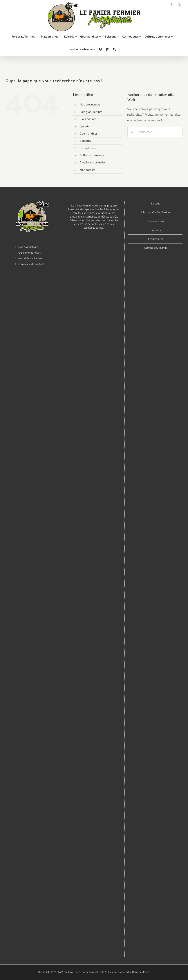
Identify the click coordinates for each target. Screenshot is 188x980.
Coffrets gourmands (92, 155)
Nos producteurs (90, 105)
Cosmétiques (88, 148)
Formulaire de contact (31, 264)
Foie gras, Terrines (91, 112)
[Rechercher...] (155, 132)
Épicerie (84, 126)
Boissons (85, 141)
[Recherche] (132, 132)
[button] (114, 49)
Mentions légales (142, 972)
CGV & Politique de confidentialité (114, 972)
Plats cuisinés (88, 119)
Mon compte (87, 170)
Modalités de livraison (31, 259)
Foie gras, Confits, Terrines (156, 212)
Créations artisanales (93, 163)
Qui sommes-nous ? (30, 253)
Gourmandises (88, 134)
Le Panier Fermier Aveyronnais (80, 972)
